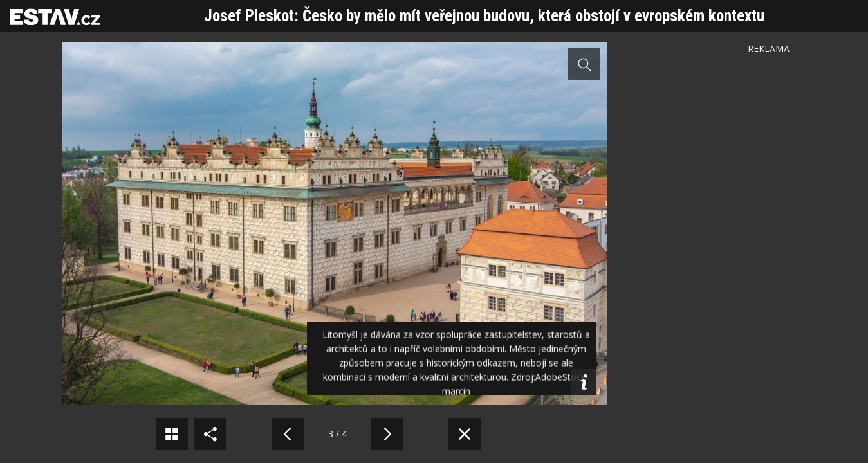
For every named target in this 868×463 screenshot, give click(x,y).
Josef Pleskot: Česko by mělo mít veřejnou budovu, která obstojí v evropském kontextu (484, 16)
